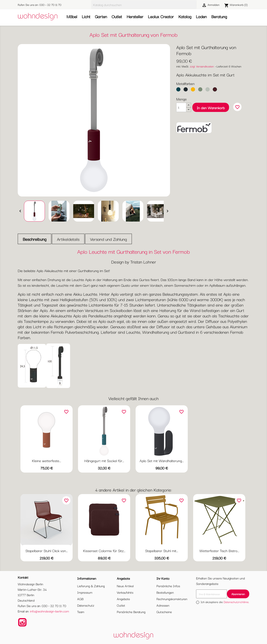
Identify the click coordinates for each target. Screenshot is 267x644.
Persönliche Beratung (131, 612)
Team (81, 612)
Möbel (72, 16)
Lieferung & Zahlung (91, 586)
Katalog (185, 16)
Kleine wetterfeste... (47, 461)
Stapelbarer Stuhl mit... (162, 551)
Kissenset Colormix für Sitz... (104, 551)
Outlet (117, 16)
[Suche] (144, 5)
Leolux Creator (161, 16)
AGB (80, 599)
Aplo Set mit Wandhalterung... (162, 461)
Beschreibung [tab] (35, 239)
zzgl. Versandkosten (202, 66)
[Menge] (181, 107)
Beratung (219, 16)
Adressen (163, 605)
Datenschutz (86, 605)
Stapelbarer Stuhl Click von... (47, 551)
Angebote (123, 599)
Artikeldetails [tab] (68, 239)
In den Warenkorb (211, 108)
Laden (201, 16)
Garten (101, 16)
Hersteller (135, 16)
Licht (86, 16)
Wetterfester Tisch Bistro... (219, 551)
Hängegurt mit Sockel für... (104, 461)
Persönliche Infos (168, 586)
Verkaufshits (125, 592)
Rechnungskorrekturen (172, 599)
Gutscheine (164, 612)
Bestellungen (165, 592)
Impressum (85, 592)
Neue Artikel (125, 586)
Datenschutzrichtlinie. (236, 602)
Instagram (22, 622)
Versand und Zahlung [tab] (108, 239)
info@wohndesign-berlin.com (50, 611)
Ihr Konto (163, 578)
